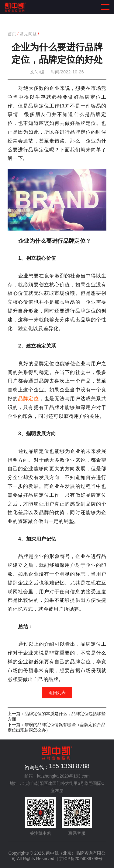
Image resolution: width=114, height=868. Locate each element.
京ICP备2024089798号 (81, 859)
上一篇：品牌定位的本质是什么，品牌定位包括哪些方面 (57, 716)
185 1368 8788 (69, 766)
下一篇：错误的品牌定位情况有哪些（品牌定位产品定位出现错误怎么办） (57, 727)
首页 (12, 34)
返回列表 (57, 693)
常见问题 (28, 34)
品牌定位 (28, 399)
